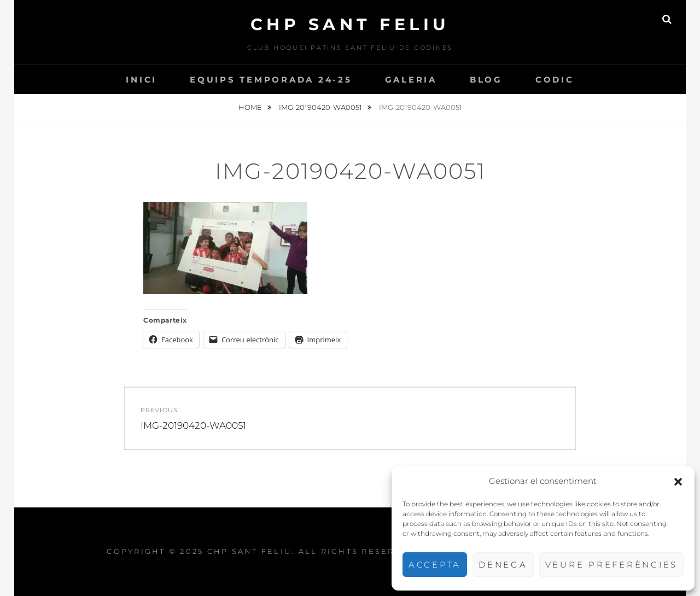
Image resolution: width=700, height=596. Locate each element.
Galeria (411, 80)
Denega (503, 565)
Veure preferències (612, 565)
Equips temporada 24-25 (271, 80)
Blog (486, 80)
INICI (141, 80)
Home (251, 107)
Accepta (435, 565)
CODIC (555, 80)
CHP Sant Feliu (350, 24)
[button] (678, 482)
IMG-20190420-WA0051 (321, 107)
